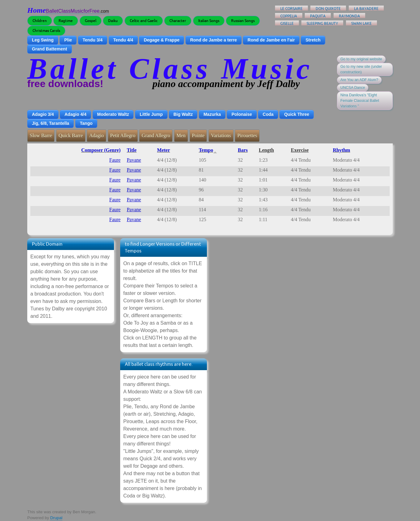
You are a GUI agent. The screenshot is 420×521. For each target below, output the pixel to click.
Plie (68, 40)
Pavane (134, 160)
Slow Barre (41, 136)
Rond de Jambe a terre (214, 40)
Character (178, 21)
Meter (164, 150)
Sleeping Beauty (322, 23)
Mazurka (212, 114)
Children (40, 21)
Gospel (91, 21)
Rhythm (341, 150)
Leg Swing (43, 40)
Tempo (208, 150)
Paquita (318, 16)
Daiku (113, 21)
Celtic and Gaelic (144, 21)
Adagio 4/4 (75, 114)
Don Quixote (328, 9)
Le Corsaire (291, 9)
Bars (243, 150)
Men (181, 136)
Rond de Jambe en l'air (271, 40)
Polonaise (242, 114)
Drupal (56, 518)
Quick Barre (71, 136)
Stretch (313, 40)
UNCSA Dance (353, 88)
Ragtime (66, 21)
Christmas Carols (46, 31)
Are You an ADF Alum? (359, 80)
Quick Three (297, 114)
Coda (268, 114)
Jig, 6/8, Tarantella (50, 123)
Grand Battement (50, 49)
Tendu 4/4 (123, 40)
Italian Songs (209, 21)
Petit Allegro (123, 136)
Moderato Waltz (113, 114)
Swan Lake (361, 23)
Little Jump (151, 114)
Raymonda (349, 16)
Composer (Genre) (101, 150)
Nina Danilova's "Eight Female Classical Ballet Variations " (360, 101)
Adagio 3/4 (43, 114)
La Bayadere (366, 9)
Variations (221, 136)
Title (132, 150)
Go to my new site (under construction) (361, 69)
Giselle (287, 23)
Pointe (198, 136)
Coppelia (289, 16)
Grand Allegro (156, 136)
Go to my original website (361, 59)
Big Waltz (183, 114)
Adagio (96, 136)
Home (37, 10)
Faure (115, 160)
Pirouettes (247, 136)
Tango (86, 123)
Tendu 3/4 (93, 40)
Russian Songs (243, 21)
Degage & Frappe (162, 40)
